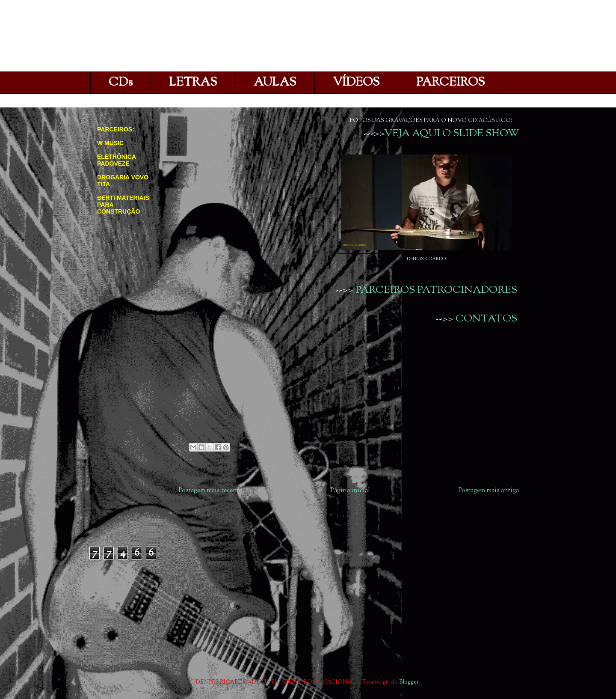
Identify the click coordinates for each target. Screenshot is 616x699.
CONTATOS (486, 319)
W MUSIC (110, 143)
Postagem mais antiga (489, 491)
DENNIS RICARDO (187, 38)
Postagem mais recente (210, 491)
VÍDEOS (356, 83)
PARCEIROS (451, 83)
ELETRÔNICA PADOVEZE (116, 160)
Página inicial (350, 491)
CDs (121, 83)
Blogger (409, 682)
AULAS (275, 83)
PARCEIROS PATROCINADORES (436, 290)
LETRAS (193, 83)
